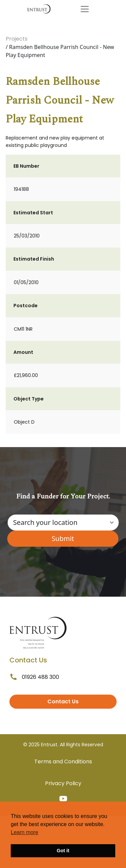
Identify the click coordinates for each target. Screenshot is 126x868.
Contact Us (63, 701)
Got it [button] (63, 851)
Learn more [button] (25, 832)
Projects (17, 39)
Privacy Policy (63, 783)
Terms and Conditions (63, 762)
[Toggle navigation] (85, 9)
